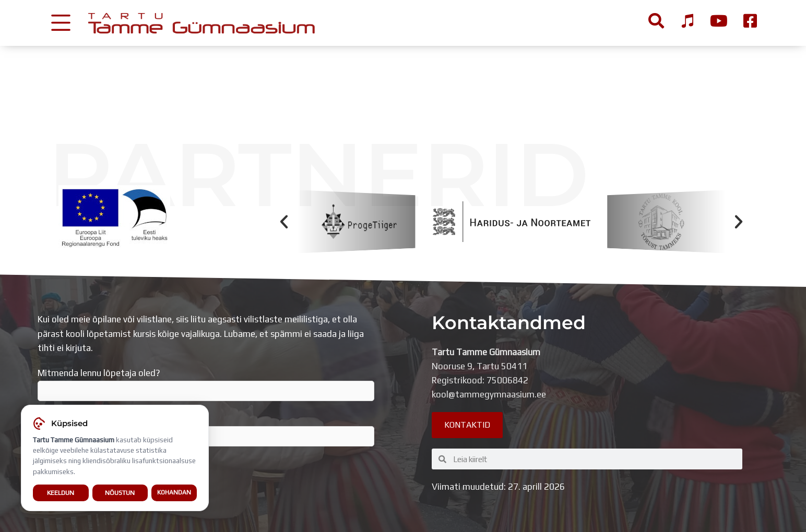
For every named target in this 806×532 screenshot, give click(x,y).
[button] (284, 222)
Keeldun (61, 494)
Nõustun (120, 494)
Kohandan (174, 493)
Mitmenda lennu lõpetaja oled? (206, 384)
